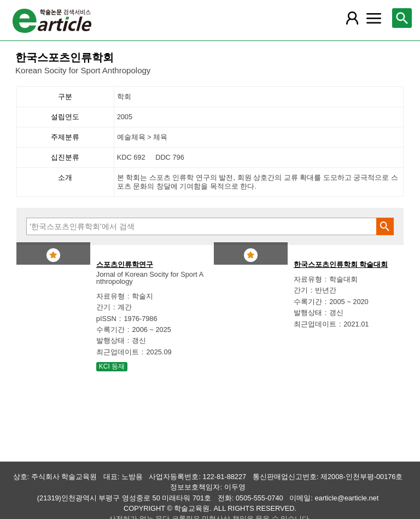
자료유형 (110, 296)
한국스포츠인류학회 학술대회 (341, 264)
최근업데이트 (118, 352)
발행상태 (110, 340)
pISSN (106, 319)
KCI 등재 (112, 366)
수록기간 (110, 330)
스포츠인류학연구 (125, 264)
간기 (103, 307)
